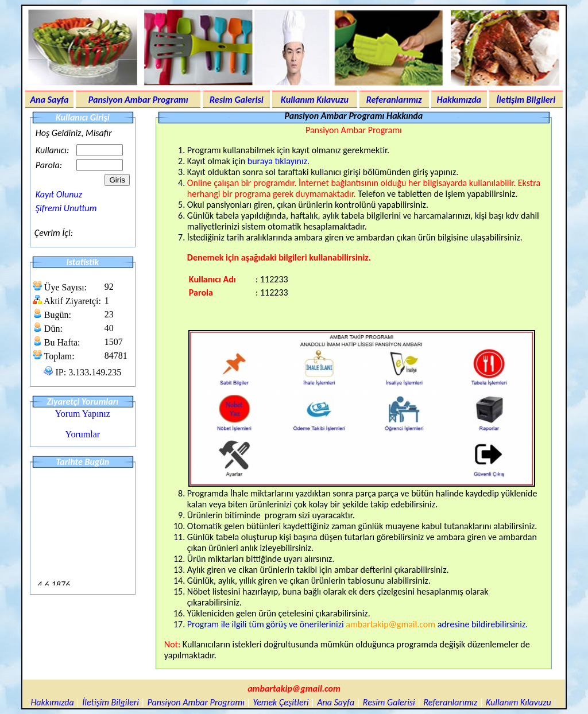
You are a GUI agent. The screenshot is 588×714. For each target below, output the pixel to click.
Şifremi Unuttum (66, 208)
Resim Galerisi (237, 100)
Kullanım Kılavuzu (315, 100)
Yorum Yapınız (83, 414)
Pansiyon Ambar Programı (138, 100)
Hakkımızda (459, 100)
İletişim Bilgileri (526, 100)
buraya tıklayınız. (278, 161)
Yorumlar (83, 434)
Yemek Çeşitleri (281, 702)
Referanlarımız (394, 100)
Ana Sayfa (49, 100)
